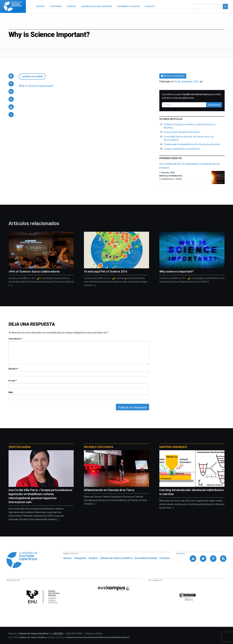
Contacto (165, 558)
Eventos (93, 558)
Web (11, 392)
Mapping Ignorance (173, 447)
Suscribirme (214, 105)
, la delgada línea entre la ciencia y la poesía (192, 144)
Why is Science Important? (36, 86)
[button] (11, 76)
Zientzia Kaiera (20, 447)
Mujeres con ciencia (99, 447)
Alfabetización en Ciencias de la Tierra (109, 490)
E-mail (13, 381)
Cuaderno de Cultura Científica (32, 637)
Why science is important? (176, 271)
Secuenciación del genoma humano (182, 132)
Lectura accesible (32, 76)
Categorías (80, 558)
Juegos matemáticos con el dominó (182, 149)
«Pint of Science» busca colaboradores (34, 271)
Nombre (14, 369)
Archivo (67, 558)
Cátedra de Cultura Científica (116, 558)
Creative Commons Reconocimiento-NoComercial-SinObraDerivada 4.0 (98, 637)
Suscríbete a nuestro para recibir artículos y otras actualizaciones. (192, 96)
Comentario (16, 339)
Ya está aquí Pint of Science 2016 (106, 271)
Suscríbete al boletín (146, 558)
